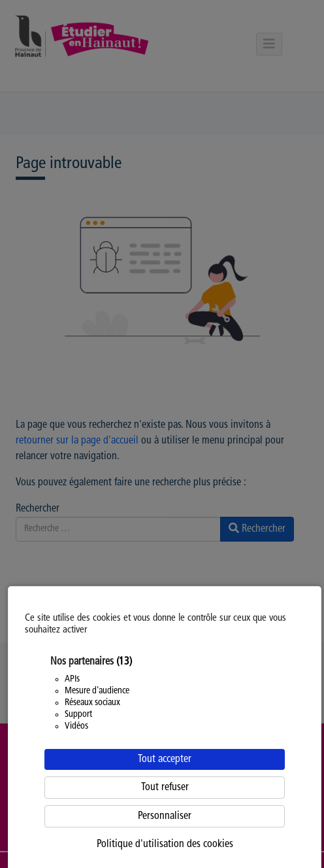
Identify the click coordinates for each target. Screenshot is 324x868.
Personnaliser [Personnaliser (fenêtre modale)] (165, 816)
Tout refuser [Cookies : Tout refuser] (165, 788)
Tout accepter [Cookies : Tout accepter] (165, 759)
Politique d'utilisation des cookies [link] (165, 844)
